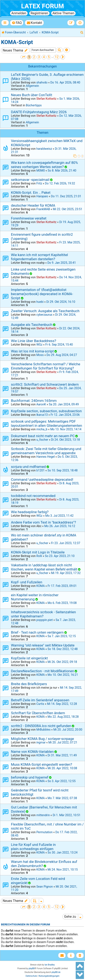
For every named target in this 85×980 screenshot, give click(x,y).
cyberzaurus (44, 315)
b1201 (41, 470)
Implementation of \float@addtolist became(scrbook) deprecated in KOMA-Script (42, 294)
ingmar (41, 742)
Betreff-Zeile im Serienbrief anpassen (40, 700)
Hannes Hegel (46, 457)
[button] (23, 57)
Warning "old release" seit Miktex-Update (43, 645)
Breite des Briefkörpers (29, 684)
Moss (40, 355)
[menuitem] (17, 23)
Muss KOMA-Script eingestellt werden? (42, 764)
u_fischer (42, 440)
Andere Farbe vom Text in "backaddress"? (43, 522)
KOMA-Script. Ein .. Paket (31, 193)
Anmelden (19, 13)
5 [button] (49, 57)
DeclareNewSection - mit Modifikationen (42, 671)
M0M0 (41, 170)
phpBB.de (56, 972)
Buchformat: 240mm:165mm (34, 401)
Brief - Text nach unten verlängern (37, 632)
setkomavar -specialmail (30, 180)
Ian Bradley (50, 965)
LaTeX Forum (42, 6)
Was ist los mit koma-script (32, 351)
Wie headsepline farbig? (30, 512)
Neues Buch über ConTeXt (32, 95)
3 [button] (39, 57)
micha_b (42, 429)
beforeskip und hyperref (30, 777)
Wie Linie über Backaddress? (34, 341)
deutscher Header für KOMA (33, 205)
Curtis (40, 704)
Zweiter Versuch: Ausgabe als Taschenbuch (45, 311)
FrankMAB (43, 209)
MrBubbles (44, 730)
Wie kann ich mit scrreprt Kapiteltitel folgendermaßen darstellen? (40, 257)
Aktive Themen (63, 13)
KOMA (41, 586)
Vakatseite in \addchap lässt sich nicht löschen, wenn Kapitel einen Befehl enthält (44, 567)
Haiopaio (42, 196)
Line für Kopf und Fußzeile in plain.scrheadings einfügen (33, 847)
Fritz (39, 183)
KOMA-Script (17, 42)
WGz (40, 345)
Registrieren (39, 13)
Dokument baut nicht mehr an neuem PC (43, 436)
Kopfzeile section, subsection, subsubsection (46, 411)
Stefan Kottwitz (46, 99)
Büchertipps (34, 105)
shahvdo (42, 82)
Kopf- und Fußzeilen (27, 582)
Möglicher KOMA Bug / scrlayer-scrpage (42, 739)
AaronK (41, 404)
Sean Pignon (45, 887)
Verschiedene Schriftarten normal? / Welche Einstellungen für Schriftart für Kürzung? (46, 366)
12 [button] (57, 57)
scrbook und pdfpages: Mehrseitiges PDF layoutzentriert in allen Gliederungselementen (47, 423)
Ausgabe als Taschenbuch (32, 325)
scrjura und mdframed (28, 467)
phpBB (32, 968)
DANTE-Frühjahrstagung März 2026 (39, 112)
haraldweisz (44, 149)
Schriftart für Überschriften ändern (38, 713)
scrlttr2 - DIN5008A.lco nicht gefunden (41, 726)
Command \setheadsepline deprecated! (42, 480)
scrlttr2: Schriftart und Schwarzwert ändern (45, 384)
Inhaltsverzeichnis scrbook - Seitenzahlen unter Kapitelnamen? (43, 614)
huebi (40, 302)
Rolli (39, 556)
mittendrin (43, 815)
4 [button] (44, 57)
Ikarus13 (42, 415)
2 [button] (34, 57)
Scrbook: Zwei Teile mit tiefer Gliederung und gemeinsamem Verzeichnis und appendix (46, 451)
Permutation (44, 832)
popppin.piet (45, 620)
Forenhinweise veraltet (29, 218)
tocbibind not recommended (33, 496)
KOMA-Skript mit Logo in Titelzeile (38, 552)
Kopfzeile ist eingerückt (29, 658)
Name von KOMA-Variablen (32, 752)
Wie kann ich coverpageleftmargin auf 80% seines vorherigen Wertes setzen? (44, 165)
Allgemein (32, 86)
